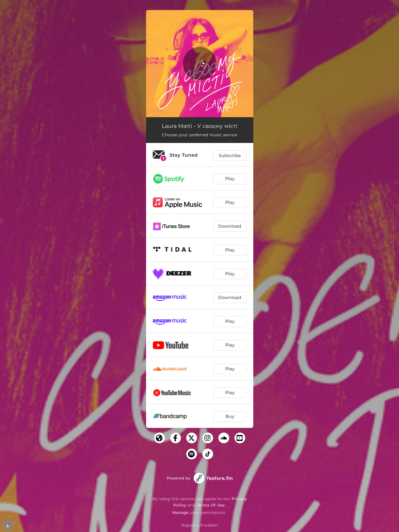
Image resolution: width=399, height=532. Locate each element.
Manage (180, 512)
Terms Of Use (211, 505)
